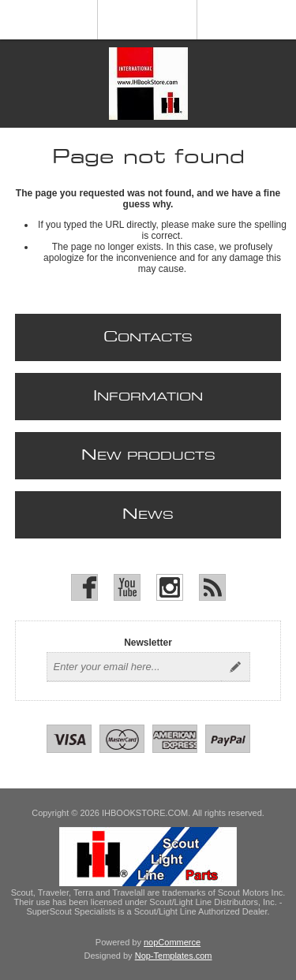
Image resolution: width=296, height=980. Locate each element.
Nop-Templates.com (174, 956)
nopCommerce (172, 942)
